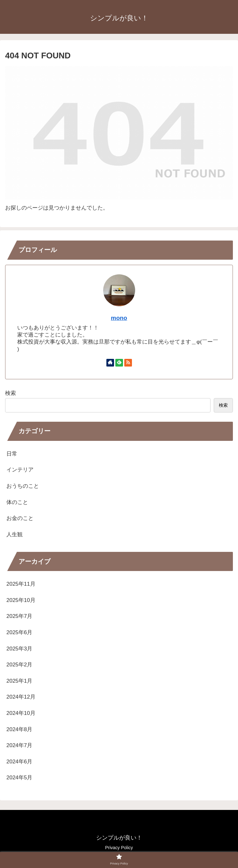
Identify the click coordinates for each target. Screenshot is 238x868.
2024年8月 (19, 729)
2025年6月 (19, 632)
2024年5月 (19, 778)
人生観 (15, 534)
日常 (12, 454)
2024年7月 (19, 745)
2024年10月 (21, 713)
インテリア (20, 470)
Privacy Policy (119, 848)
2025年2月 (19, 665)
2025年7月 (19, 616)
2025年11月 (21, 584)
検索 (11, 393)
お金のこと (20, 518)
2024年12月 (21, 697)
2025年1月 (19, 681)
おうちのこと (23, 486)
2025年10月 (21, 600)
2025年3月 (19, 649)
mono (119, 318)
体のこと (17, 502)
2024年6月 (19, 762)
